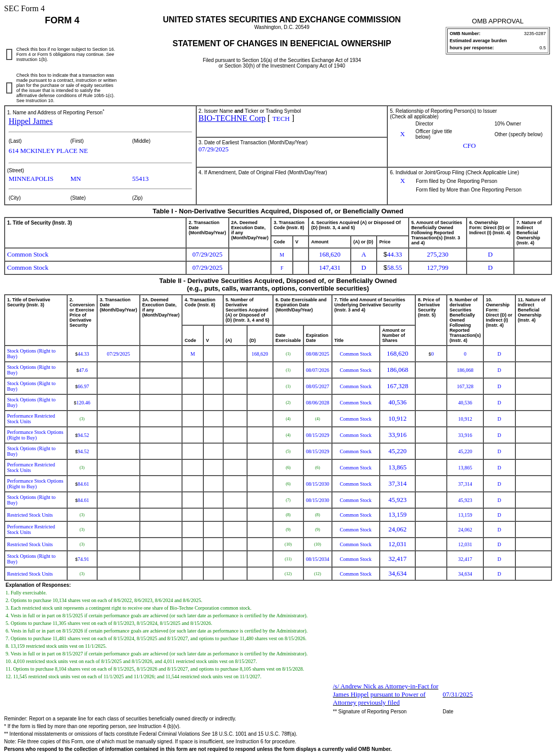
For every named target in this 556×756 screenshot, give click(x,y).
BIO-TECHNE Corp (232, 118)
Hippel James (31, 121)
